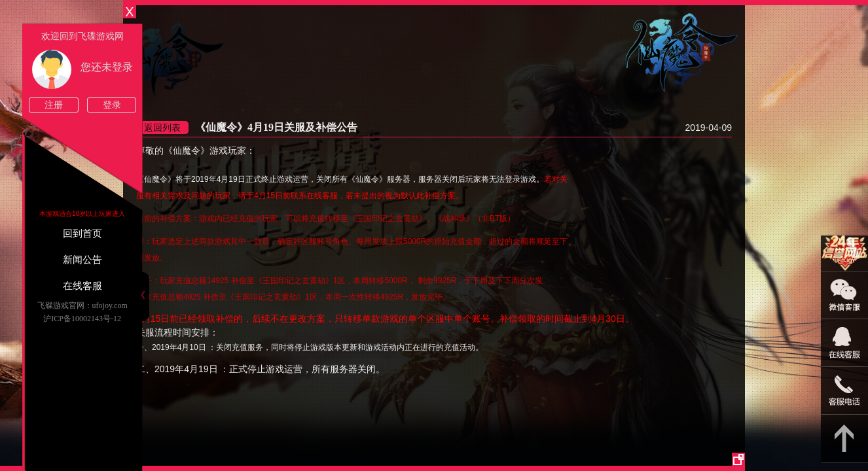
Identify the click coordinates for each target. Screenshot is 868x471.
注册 (54, 105)
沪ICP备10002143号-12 (82, 319)
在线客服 (82, 286)
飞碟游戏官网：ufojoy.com (82, 305)
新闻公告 (82, 260)
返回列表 (162, 128)
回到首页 (82, 234)
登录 (112, 105)
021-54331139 (844, 391)
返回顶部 (844, 439)
